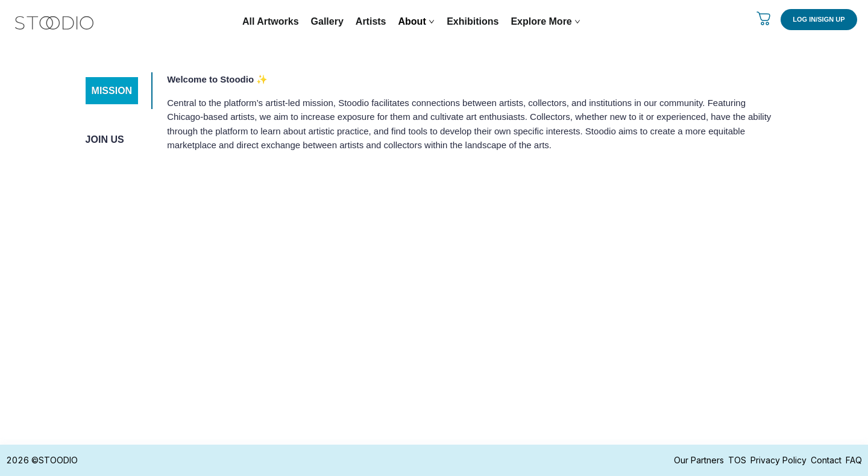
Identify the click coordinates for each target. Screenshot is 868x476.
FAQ (854, 460)
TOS (737, 460)
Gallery (327, 21)
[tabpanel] (466, 117)
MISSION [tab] (112, 91)
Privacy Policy (778, 460)
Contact (826, 460)
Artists (371, 21)
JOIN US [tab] (105, 139)
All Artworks (271, 21)
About (417, 21)
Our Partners (699, 460)
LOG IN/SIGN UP (819, 19)
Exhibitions (473, 21)
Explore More (546, 21)
